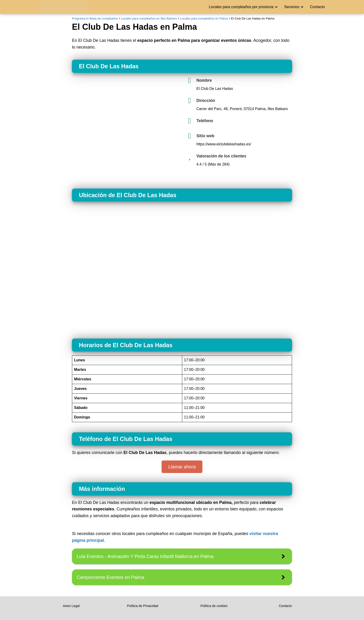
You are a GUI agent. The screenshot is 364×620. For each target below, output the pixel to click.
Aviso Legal (71, 606)
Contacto (317, 7)
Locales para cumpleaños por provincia (241, 7)
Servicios (292, 7)
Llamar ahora (182, 467)
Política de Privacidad (143, 606)
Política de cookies (214, 606)
